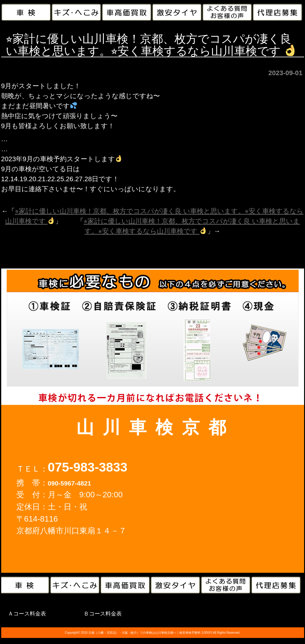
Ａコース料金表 (27, 614)
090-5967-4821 (70, 483)
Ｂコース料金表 (103, 614)
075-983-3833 (88, 467)
